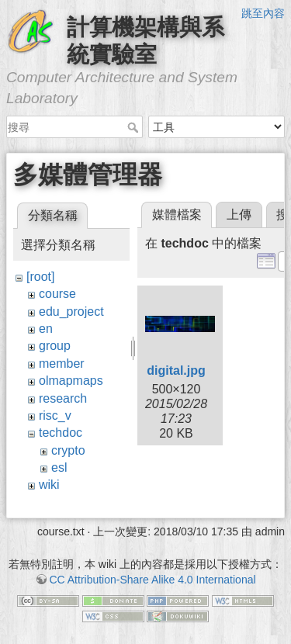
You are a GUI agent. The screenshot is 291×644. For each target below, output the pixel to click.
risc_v (55, 415)
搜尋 (135, 127)
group (55, 346)
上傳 (239, 215)
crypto (68, 450)
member (62, 364)
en (46, 329)
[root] (40, 277)
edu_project (71, 312)
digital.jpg (176, 370)
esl (59, 467)
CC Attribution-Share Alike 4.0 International (152, 580)
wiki (49, 485)
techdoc (61, 433)
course (57, 294)
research (63, 398)
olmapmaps (71, 381)
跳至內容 (263, 13)
